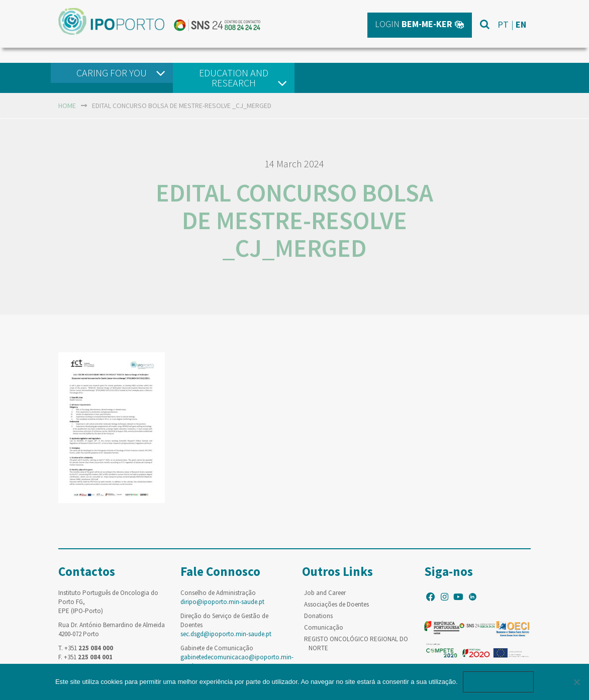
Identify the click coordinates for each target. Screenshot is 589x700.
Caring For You (112, 73)
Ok (499, 682)
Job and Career (325, 593)
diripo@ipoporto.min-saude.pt (222, 602)
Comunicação (324, 627)
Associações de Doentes (336, 604)
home (67, 106)
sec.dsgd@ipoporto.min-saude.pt (226, 634)
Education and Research (234, 78)
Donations (318, 616)
